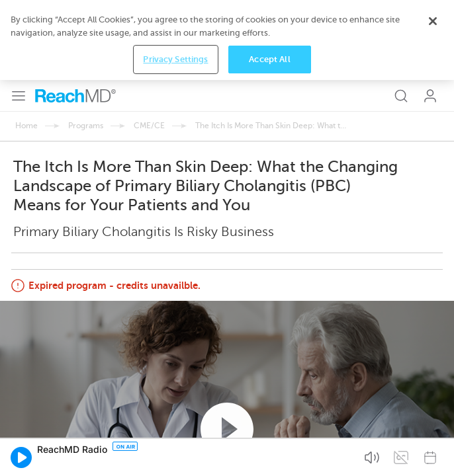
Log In (430, 16)
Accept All (269, 455)
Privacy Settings (175, 455)
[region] (227, 436)
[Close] (433, 417)
